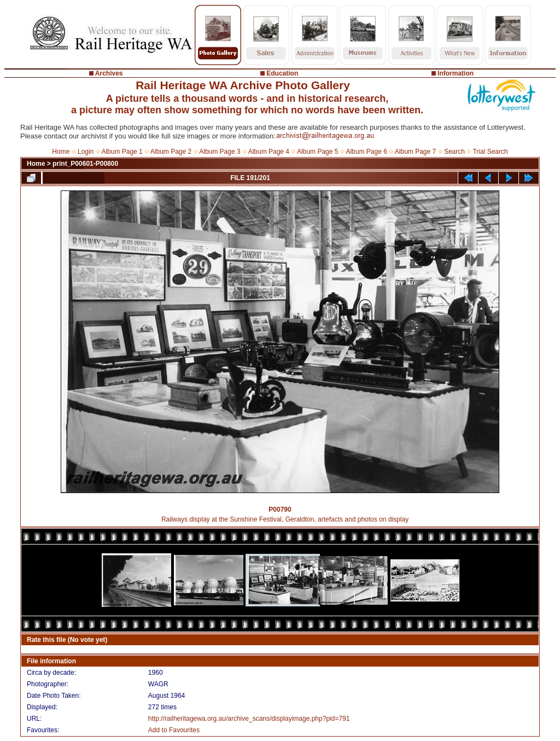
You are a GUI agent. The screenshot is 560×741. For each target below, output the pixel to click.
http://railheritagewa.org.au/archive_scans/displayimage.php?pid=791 (249, 719)
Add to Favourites (174, 730)
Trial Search (490, 152)
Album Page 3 (220, 152)
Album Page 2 (171, 152)
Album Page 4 (269, 152)
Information (456, 73)
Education (282, 73)
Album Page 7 (415, 152)
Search (454, 152)
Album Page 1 (122, 152)
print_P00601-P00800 (85, 164)
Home (61, 152)
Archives (109, 73)
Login (86, 152)
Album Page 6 (366, 152)
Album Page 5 (317, 152)
